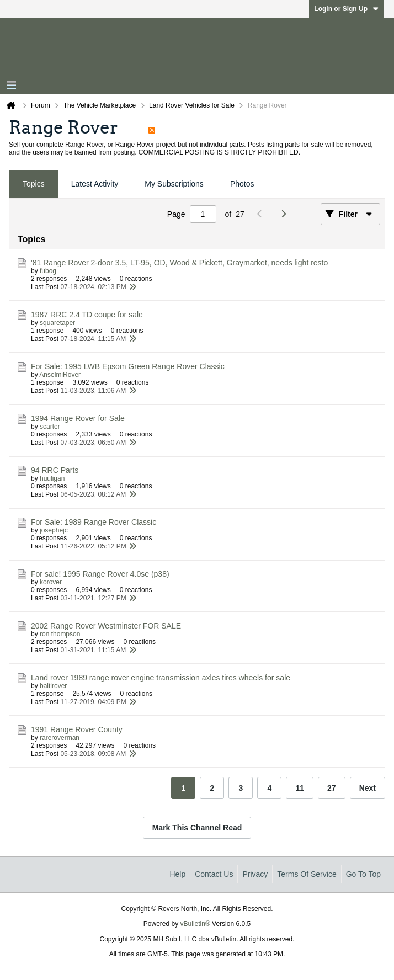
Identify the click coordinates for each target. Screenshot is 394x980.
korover (51, 582)
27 (332, 788)
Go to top (363, 874)
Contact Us (214, 874)
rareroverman (60, 738)
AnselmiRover (60, 375)
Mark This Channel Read (197, 828)
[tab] (34, 184)
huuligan (52, 478)
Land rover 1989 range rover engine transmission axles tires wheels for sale (161, 678)
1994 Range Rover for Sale (78, 418)
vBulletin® (195, 924)
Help (177, 874)
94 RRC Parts (55, 470)
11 (300, 788)
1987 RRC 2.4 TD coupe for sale (87, 315)
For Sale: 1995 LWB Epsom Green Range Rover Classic (128, 366)
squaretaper (57, 323)
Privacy (255, 874)
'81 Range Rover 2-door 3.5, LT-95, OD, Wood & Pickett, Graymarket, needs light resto (179, 263)
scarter (50, 427)
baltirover (53, 686)
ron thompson (60, 634)
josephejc (54, 530)
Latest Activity (95, 184)
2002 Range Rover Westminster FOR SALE (106, 626)
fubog (48, 271)
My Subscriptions (174, 184)
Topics (34, 184)
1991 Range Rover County (77, 729)
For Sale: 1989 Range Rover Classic (94, 522)
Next (368, 788)
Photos (242, 184)
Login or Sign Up (346, 9)
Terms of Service (307, 874)
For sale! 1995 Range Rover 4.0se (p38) (100, 574)
